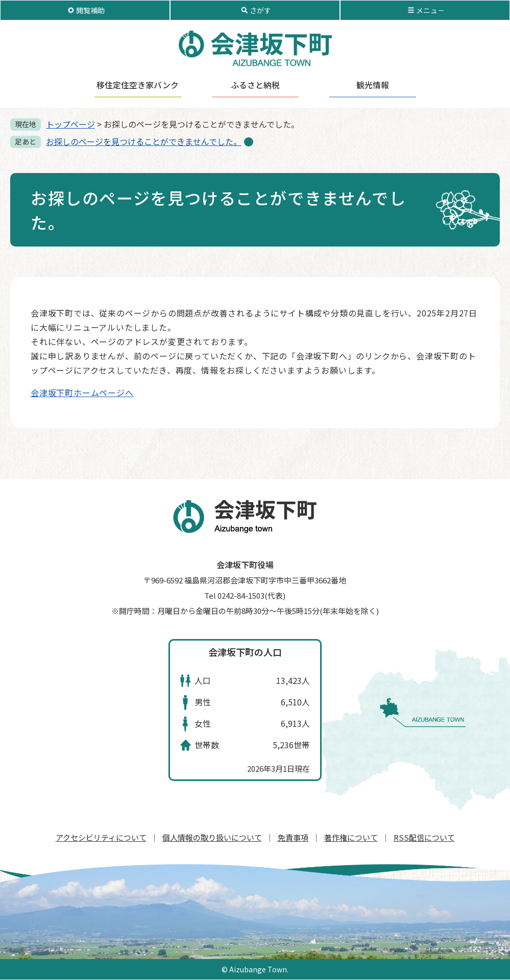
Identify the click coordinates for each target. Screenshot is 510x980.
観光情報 (373, 85)
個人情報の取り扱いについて (212, 837)
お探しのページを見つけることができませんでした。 (144, 141)
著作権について (351, 837)
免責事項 (293, 837)
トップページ (70, 124)
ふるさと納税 (255, 85)
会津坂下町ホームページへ (82, 393)
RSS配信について (424, 837)
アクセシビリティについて (101, 837)
